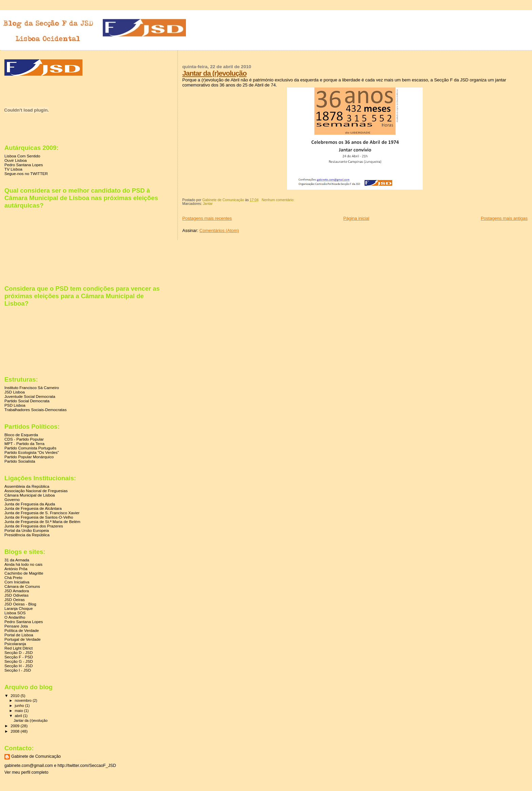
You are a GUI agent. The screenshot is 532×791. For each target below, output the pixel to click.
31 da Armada (17, 560)
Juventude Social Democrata (30, 396)
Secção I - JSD (18, 670)
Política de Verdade (22, 630)
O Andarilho (15, 617)
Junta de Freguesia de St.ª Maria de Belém (42, 522)
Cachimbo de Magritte (24, 573)
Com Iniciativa (17, 582)
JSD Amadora (17, 591)
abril (19, 716)
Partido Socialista (20, 461)
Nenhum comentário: (278, 200)
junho (20, 706)
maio (20, 711)
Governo (12, 499)
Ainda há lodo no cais (23, 564)
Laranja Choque (18, 608)
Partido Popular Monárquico (29, 457)
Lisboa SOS (15, 613)
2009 (15, 726)
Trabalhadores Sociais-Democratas (35, 410)
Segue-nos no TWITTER (26, 173)
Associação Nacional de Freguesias (36, 491)
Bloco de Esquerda (21, 435)
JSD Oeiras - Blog (20, 604)
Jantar (208, 204)
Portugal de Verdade (23, 639)
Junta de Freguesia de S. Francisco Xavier (42, 513)
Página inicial (356, 218)
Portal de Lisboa (19, 635)
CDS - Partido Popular (24, 439)
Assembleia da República (27, 486)
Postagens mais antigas (504, 218)
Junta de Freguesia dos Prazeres (34, 526)
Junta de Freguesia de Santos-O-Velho (39, 517)
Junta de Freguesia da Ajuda (30, 504)
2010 (15, 696)
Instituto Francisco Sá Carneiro (32, 388)
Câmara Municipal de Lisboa (30, 495)
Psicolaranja (15, 644)
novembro (24, 700)
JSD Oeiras (15, 600)
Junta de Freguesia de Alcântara (33, 508)
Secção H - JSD (18, 666)
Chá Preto (13, 577)
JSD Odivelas (16, 595)
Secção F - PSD (19, 657)
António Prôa (16, 569)
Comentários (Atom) (219, 230)
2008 (15, 731)
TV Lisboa (13, 169)
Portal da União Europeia (27, 530)
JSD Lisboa (15, 392)
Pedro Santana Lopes (24, 165)
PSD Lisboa (15, 405)
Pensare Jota (16, 626)
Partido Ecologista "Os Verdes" (32, 452)
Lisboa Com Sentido (22, 156)
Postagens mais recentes (207, 218)
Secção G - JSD (19, 661)
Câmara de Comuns (22, 586)
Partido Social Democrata (27, 401)
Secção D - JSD (18, 652)
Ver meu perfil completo (26, 772)
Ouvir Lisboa (16, 160)
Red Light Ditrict (18, 648)
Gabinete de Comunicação (36, 756)
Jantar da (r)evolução (214, 73)
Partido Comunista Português (30, 448)
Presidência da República (27, 535)
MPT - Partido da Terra (24, 443)
